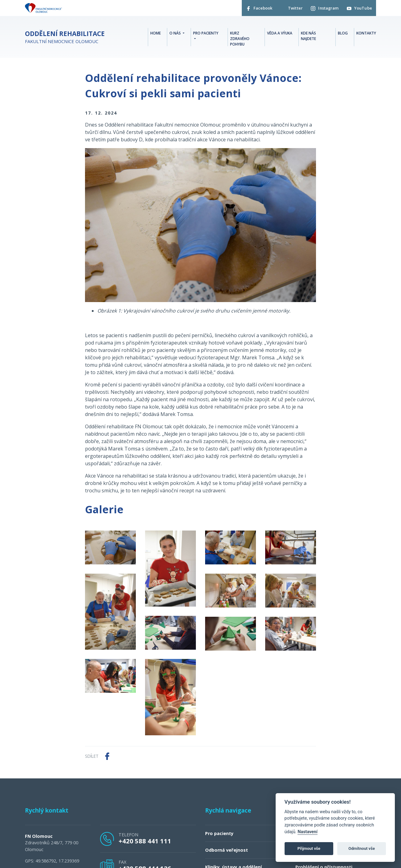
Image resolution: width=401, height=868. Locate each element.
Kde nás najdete (308, 37)
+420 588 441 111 (145, 842)
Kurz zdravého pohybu (240, 40)
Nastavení (308, 832)
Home (156, 34)
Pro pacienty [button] (206, 34)
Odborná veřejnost (227, 851)
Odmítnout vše (362, 848)
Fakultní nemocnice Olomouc (65, 39)
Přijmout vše (309, 848)
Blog (343, 34)
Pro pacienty (219, 834)
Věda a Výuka (280, 34)
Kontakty (366, 34)
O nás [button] (176, 34)
